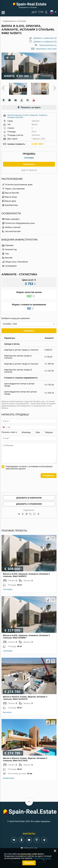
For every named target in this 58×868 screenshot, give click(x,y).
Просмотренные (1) (48, 45)
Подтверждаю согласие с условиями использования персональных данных (29, 468)
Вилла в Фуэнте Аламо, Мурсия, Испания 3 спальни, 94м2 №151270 (25, 698)
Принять (29, 863)
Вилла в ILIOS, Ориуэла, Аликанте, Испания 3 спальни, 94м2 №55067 (26, 636)
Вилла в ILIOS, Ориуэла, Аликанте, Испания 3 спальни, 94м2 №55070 (26, 575)
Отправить (49, 476)
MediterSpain (9, 778)
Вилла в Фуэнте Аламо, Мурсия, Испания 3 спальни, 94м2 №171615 (25, 759)
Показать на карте (31, 107)
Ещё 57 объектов (29, 170)
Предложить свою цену (46, 49)
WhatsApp (26, 432)
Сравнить (29, 331)
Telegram (49, 432)
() (35, 12)
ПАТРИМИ (29, 158)
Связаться (29, 164)
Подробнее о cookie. (43, 858)
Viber (38, 432)
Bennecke (7, 712)
